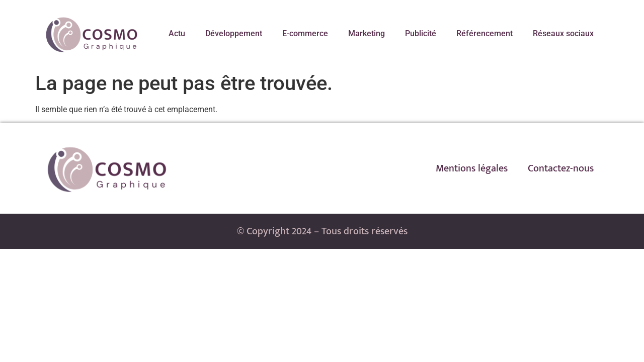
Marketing (367, 33)
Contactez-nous (561, 168)
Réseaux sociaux (563, 33)
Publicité (421, 33)
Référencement (485, 33)
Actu (177, 33)
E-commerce (305, 33)
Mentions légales (472, 168)
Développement (234, 33)
